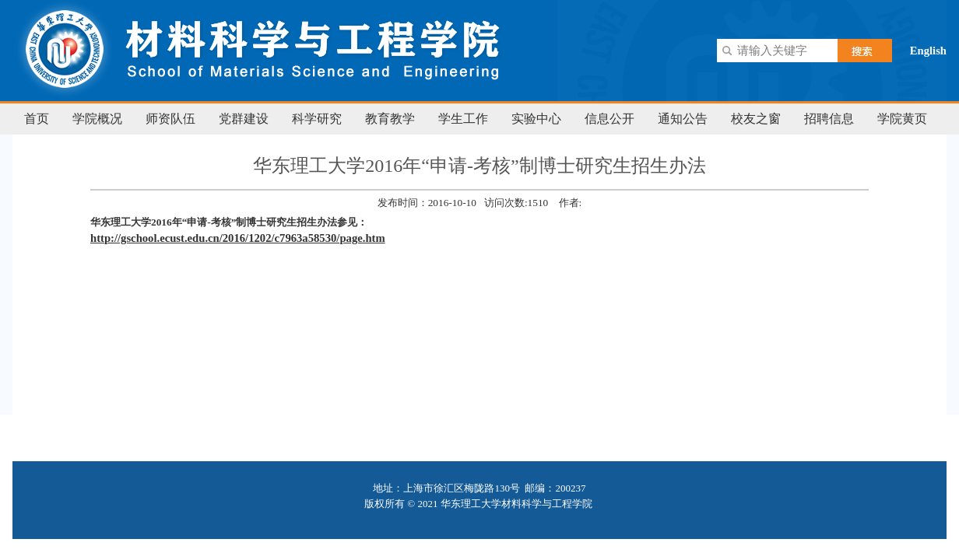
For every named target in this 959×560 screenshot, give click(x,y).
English (928, 51)
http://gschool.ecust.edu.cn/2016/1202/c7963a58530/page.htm (238, 238)
